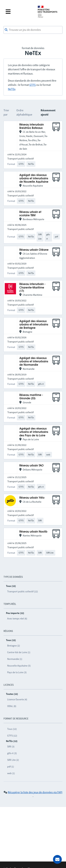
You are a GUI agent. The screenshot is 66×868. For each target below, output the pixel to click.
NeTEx (12, 89)
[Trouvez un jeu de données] (33, 30)
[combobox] (33, 30)
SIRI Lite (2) (13, 760)
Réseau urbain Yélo (32, 498)
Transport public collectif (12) (23, 591)
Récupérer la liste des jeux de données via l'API (35, 792)
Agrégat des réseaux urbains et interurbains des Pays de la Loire (34, 432)
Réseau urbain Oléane (34, 250)
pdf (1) (11, 767)
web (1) (11, 773)
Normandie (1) (15, 659)
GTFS (33, 85)
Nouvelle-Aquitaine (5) (19, 666)
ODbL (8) (12, 706)
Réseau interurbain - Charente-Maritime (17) (32, 288)
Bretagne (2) (14, 646)
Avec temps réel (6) (17, 619)
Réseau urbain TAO (32, 466)
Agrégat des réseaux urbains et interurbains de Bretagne (34, 325)
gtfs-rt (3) (12, 753)
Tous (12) (12, 729)
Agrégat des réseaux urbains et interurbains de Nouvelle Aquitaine (34, 179)
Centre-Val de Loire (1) (19, 652)
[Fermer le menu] (19, 12)
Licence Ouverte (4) (17, 699)
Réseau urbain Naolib (33, 532)
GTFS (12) (12, 736)
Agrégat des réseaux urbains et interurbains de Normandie (34, 362)
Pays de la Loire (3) (17, 672)
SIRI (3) (11, 747)
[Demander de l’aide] (57, 859)
